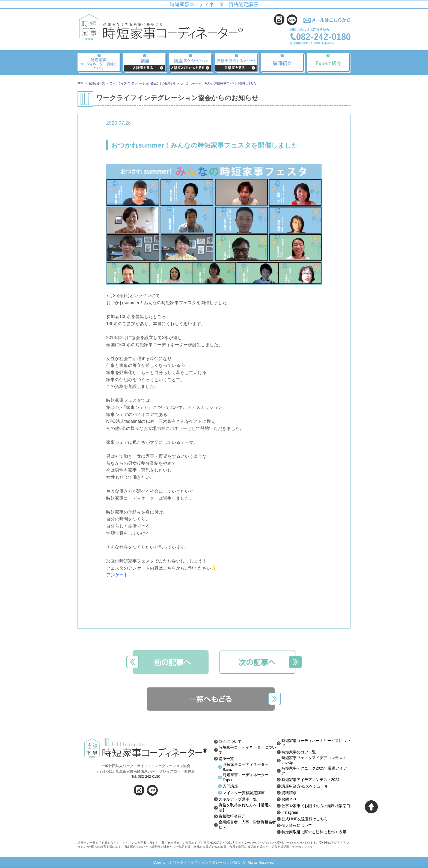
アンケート (117, 575)
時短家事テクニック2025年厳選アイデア (314, 771)
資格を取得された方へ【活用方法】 (245, 808)
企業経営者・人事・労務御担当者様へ (247, 825)
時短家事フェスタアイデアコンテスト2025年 (314, 761)
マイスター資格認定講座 (244, 793)
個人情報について (297, 826)
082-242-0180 (149, 776)
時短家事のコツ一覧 (299, 752)
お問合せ (289, 800)
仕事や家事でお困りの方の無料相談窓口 (316, 806)
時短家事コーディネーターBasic (246, 767)
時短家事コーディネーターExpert (246, 778)
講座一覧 (226, 759)
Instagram (290, 813)
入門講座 (230, 786)
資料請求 (289, 793)
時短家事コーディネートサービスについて (316, 743)
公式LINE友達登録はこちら (305, 819)
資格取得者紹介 (232, 817)
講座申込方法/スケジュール (305, 786)
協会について (230, 741)
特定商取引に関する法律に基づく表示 (314, 832)
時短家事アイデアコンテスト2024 (310, 780)
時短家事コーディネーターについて (247, 750)
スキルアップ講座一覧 (238, 800)
